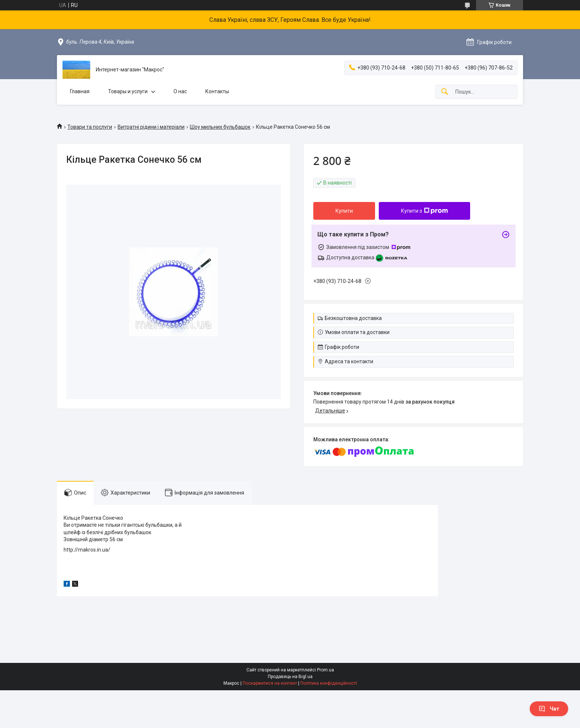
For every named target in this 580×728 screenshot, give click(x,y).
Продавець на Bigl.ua (290, 677)
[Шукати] (445, 92)
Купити (344, 211)
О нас (180, 91)
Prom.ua (326, 670)
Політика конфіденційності (329, 683)
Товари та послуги (90, 127)
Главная (80, 91)
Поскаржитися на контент (270, 683)
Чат (549, 709)
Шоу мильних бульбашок (220, 127)
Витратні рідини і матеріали (151, 127)
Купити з (424, 211)
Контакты (217, 91)
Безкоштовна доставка (353, 318)
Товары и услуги (128, 91)
